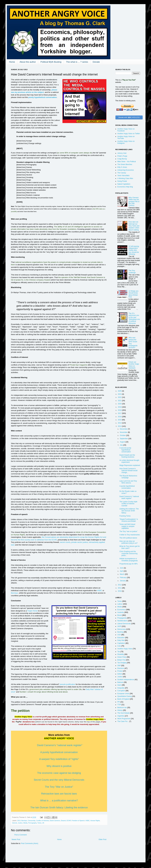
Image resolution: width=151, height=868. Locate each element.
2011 (120, 588)
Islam (119, 685)
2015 (120, 420)
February (123, 578)
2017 (120, 413)
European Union (123, 694)
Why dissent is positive (59, 766)
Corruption (121, 691)
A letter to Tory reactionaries (130, 535)
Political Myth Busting (51, 62)
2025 (120, 391)
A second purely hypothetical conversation (125, 450)
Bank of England (123, 699)
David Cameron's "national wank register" (60, 745)
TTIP (119, 705)
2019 (120, 407)
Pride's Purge (122, 156)
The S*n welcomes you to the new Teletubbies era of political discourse (134, 318)
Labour (120, 604)
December (124, 429)
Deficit (120, 674)
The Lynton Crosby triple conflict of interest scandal (128, 504)
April (122, 571)
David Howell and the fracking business (127, 456)
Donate (96, 62)
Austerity (121, 612)
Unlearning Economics (126, 170)
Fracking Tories (125, 516)
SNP (119, 666)
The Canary (122, 173)
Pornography (32, 823)
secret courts (65, 542)
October (123, 435)
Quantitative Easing (125, 696)
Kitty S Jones (122, 167)
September (124, 439)
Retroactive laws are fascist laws (59, 794)
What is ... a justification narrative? (59, 801)
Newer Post (16, 839)
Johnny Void (122, 153)
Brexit (119, 615)
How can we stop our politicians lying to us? (128, 542)
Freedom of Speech (78, 821)
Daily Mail (121, 640)
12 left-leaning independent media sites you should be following (134, 250)
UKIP (119, 626)
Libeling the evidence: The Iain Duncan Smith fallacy (129, 511)
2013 (19, 821)
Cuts (119, 646)
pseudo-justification (67, 684)
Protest (120, 671)
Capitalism (121, 643)
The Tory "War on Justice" (59, 787)
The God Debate (123, 713)
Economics (121, 610)
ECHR (69, 821)
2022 (120, 397)
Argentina (121, 716)
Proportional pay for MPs (128, 564)
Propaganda (122, 618)
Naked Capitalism (124, 184)
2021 (120, 401)
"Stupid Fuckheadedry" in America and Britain (129, 520)
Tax (119, 652)
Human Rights (95, 821)
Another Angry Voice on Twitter (129, 134)
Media (25, 823)
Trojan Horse (33, 611)
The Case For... (123, 721)
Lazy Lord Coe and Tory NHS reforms (128, 482)
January (123, 581)
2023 (120, 394)
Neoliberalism (122, 621)
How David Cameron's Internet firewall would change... (128, 471)
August (123, 442)
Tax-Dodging (122, 663)
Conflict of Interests (43, 821)
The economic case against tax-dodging (59, 773)
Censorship (32, 821)
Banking (120, 632)
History (120, 710)
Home (12, 62)
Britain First (122, 660)
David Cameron (55, 821)
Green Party (122, 657)
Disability (121, 654)
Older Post (102, 839)
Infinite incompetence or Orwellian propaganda (128, 560)
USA (119, 635)
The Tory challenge (132, 272)
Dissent (63, 821)
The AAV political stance (128, 538)
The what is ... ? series (77, 62)
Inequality (121, 688)
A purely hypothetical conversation (59, 752)
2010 (120, 591)
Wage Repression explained (130, 465)
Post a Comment (21, 835)
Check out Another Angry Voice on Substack (134, 365)
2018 (120, 410)
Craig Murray (122, 159)
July (122, 445)
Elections (121, 668)
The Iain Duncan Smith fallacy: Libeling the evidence (59, 808)
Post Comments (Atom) (30, 843)
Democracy (122, 629)
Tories (39, 823)
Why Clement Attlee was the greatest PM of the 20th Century (134, 202)
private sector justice (79, 542)
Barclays (14, 593)
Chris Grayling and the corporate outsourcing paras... (128, 553)
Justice (20, 823)
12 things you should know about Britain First (133, 294)
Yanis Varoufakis (123, 176)
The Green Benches (125, 164)
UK (43, 823)
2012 (120, 585)
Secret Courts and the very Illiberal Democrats (59, 780)
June (122, 568)
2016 (120, 417)
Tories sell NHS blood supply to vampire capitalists (127, 526)
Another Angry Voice (125, 649)
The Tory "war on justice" (128, 531)
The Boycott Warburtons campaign (128, 477)
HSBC (100, 590)
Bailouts (120, 682)
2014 (120, 423)
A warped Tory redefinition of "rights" (59, 759)
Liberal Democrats (124, 624)
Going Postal (122, 181)
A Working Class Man (125, 178)
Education (121, 638)
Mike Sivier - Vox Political (127, 162)
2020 (120, 404)
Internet (15, 823)
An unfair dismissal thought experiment (129, 461)
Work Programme (124, 719)
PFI (119, 702)
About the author (28, 62)
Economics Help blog (125, 187)
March (122, 574)
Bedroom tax (122, 708)
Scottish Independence (126, 680)
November (124, 432)
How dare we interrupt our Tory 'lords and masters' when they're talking (134, 226)
